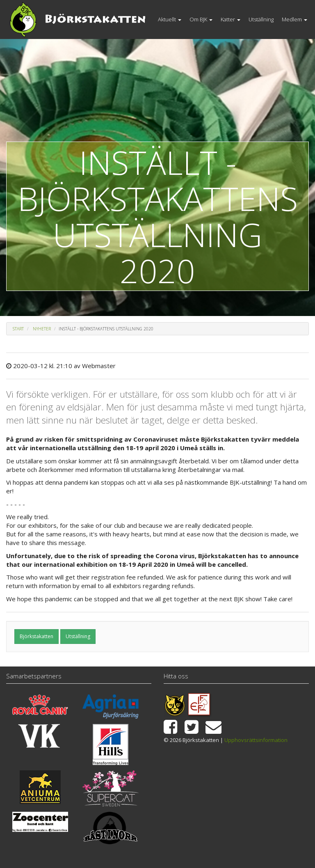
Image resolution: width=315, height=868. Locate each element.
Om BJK (201, 19)
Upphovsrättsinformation (256, 740)
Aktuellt (170, 19)
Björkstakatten (37, 636)
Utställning (261, 19)
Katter (231, 19)
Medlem (294, 19)
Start (18, 329)
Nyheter (42, 329)
